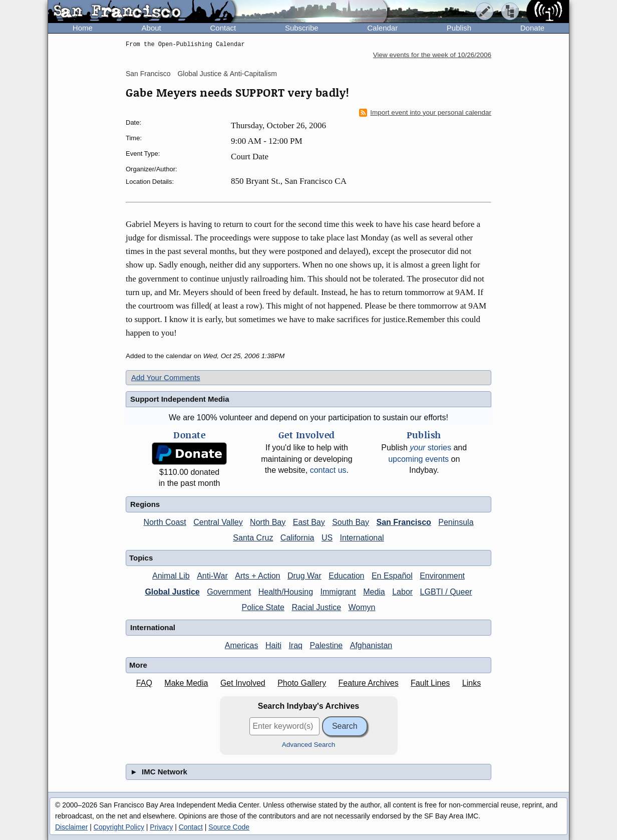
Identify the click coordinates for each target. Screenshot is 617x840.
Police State (263, 607)
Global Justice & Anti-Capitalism (227, 74)
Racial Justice (316, 607)
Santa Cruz (253, 538)
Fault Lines (430, 683)
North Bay (268, 522)
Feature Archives (369, 683)
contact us (328, 470)
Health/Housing (286, 592)
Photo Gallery (302, 683)
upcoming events (418, 459)
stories (430, 448)
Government (229, 592)
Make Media (186, 683)
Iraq (295, 645)
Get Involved (243, 683)
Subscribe (302, 28)
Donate (532, 28)
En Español (392, 576)
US (327, 538)
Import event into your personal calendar (425, 113)
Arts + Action (257, 576)
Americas (242, 645)
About (151, 28)
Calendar (382, 28)
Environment (442, 576)
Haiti (273, 645)
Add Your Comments (166, 377)
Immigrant (338, 592)
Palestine (326, 645)
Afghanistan (371, 645)
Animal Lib (171, 576)
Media (374, 592)
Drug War (304, 576)
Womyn (362, 607)
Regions (145, 504)
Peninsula (456, 522)
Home (83, 28)
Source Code (229, 827)
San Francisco (148, 74)
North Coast (165, 522)
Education (346, 576)
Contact (223, 28)
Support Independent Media (180, 399)
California (297, 538)
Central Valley (218, 522)
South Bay (351, 522)
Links (472, 683)
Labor (402, 592)
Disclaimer (71, 827)
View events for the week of (432, 55)
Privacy (161, 827)
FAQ (144, 683)
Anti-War (212, 576)
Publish (459, 28)
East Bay (309, 522)
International (362, 538)
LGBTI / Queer (446, 592)
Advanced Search (309, 745)
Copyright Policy (119, 827)
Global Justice (172, 592)
